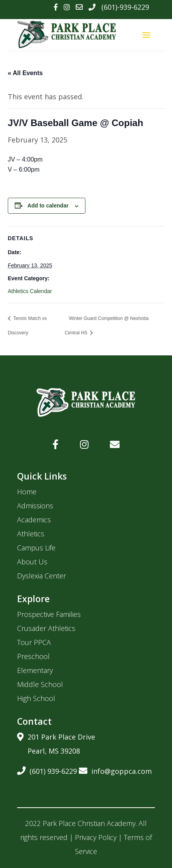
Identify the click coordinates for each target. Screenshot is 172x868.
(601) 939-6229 (47, 770)
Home (27, 492)
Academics (34, 520)
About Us (32, 562)
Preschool (33, 656)
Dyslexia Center (42, 576)
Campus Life (36, 548)
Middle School (40, 684)
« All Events (25, 73)
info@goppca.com (115, 770)
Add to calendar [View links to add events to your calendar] (48, 206)
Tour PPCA (34, 642)
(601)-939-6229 (125, 7)
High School (36, 698)
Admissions (35, 506)
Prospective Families (49, 614)
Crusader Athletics (46, 628)
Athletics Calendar (30, 291)
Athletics (31, 534)
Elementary (35, 670)
